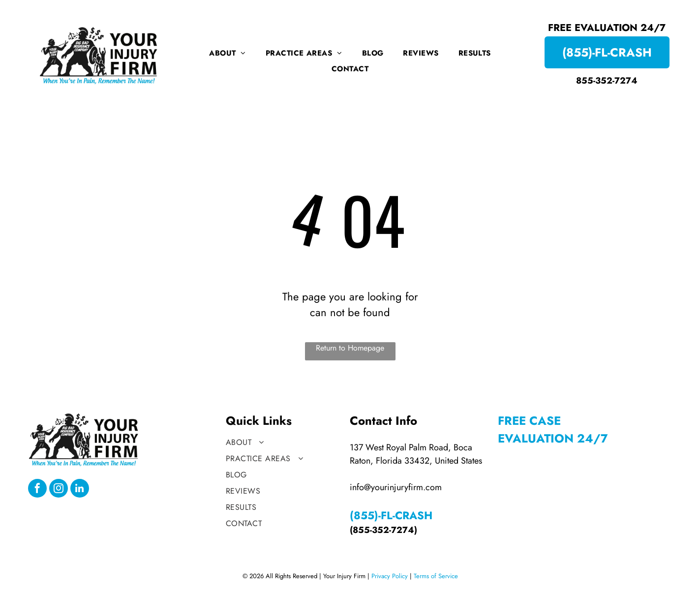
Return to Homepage (350, 348)
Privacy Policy (390, 576)
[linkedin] (80, 489)
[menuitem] (228, 53)
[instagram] (59, 489)
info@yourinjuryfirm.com (396, 487)
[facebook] (37, 489)
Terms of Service (436, 576)
